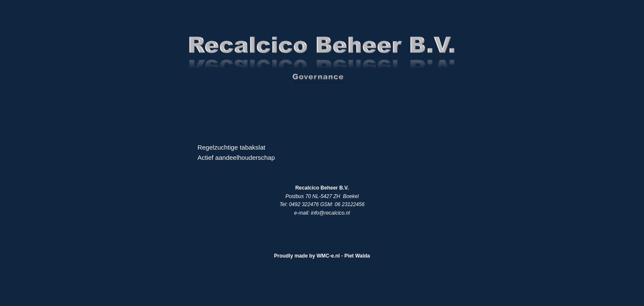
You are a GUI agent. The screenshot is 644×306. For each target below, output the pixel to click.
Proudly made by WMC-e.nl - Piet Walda (322, 256)
